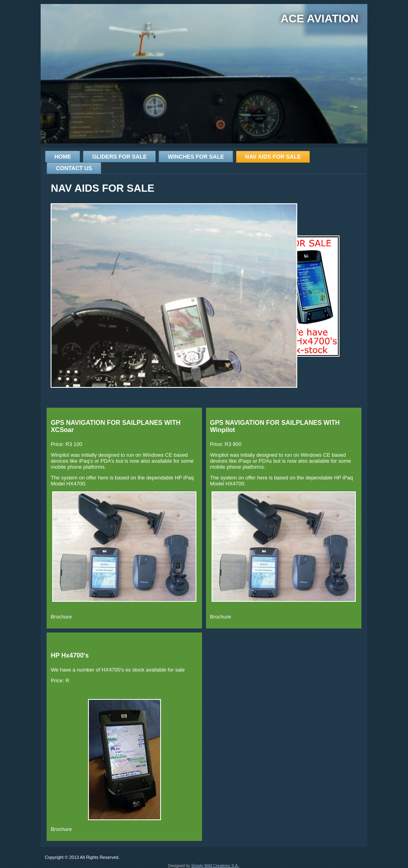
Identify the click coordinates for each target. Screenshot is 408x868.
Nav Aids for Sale (273, 157)
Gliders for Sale (119, 157)
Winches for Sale (196, 157)
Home (63, 157)
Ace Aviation (319, 19)
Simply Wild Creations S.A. (215, 866)
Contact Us (74, 168)
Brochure (61, 617)
